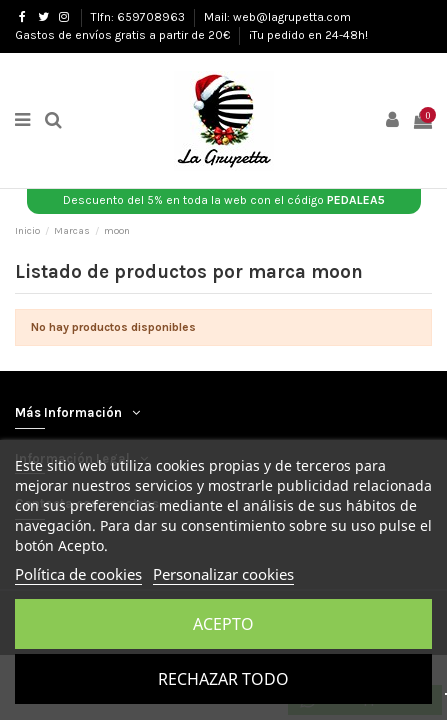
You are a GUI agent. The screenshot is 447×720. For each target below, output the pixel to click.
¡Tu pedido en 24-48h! (308, 35)
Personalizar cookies (223, 574)
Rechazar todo (223, 679)
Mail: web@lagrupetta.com (277, 17)
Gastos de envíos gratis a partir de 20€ (124, 35)
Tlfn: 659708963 (139, 17)
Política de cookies (78, 574)
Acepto (223, 624)
